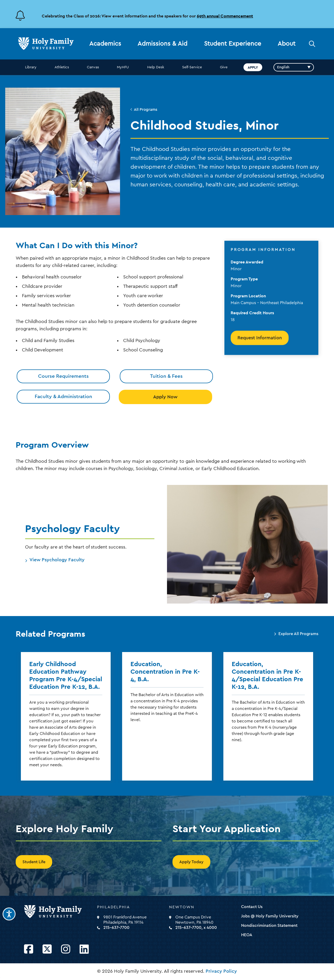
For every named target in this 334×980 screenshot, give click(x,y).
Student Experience (233, 44)
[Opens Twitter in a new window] (47, 949)
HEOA (247, 935)
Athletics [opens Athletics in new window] (62, 67)
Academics (105, 44)
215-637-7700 (116, 928)
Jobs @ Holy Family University (270, 916)
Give (224, 67)
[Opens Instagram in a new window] (66, 949)
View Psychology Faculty (57, 560)
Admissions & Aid (162, 44)
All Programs (146, 110)
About (287, 44)
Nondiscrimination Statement (269, 926)
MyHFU (123, 67)
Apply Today (191, 862)
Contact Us (252, 907)
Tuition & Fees (166, 376)
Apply (253, 67)
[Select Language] (294, 67)
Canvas (93, 67)
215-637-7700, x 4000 (196, 928)
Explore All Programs (298, 634)
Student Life (34, 862)
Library (31, 67)
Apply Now (165, 397)
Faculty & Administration (63, 397)
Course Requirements (63, 376)
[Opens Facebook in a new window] (29, 949)
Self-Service (192, 67)
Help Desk (156, 67)
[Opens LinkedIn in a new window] (84, 949)
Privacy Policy (221, 971)
